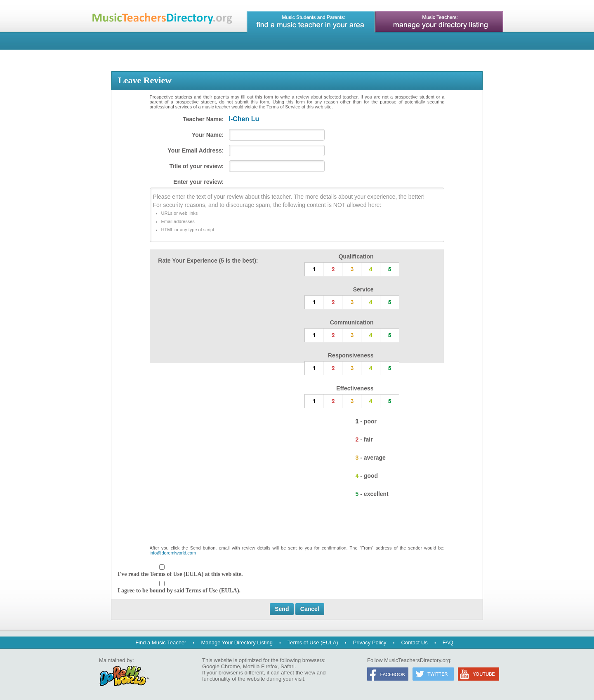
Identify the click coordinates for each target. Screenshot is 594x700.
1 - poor (366, 421)
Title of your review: (197, 166)
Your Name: (208, 135)
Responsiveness (351, 355)
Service (363, 289)
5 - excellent (372, 494)
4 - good (367, 476)
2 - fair (364, 439)
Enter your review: (198, 182)
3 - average (371, 458)
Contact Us (415, 642)
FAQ (448, 642)
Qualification (356, 256)
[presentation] (297, 525)
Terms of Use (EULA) (313, 642)
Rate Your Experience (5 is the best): (208, 261)
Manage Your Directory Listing (237, 642)
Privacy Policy (370, 642)
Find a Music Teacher (161, 642)
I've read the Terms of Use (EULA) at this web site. (180, 574)
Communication (352, 322)
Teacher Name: (203, 119)
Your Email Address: (196, 150)
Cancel (310, 609)
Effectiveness (355, 388)
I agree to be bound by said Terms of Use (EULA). (179, 591)
